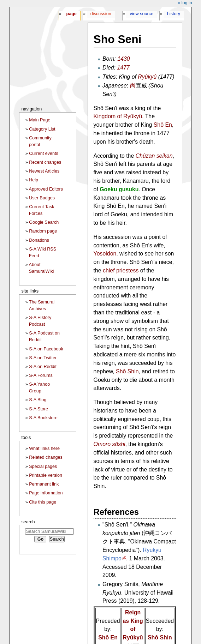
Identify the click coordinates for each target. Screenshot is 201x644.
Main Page (40, 120)
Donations (39, 240)
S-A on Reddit (43, 367)
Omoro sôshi (110, 444)
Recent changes (45, 162)
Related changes (46, 457)
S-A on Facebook (46, 349)
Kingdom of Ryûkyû (118, 116)
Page (71, 14)
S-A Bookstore (43, 418)
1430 (123, 59)
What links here (44, 449)
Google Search (44, 222)
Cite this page (43, 502)
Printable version (46, 475)
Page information (46, 493)
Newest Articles (44, 171)
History (174, 14)
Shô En (163, 125)
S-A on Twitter (43, 358)
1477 (123, 68)
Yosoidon (105, 254)
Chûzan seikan (154, 156)
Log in (187, 3)
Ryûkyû (147, 77)
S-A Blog (38, 400)
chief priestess (121, 270)
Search (28, 522)
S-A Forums (41, 375)
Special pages (43, 467)
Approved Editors (46, 189)
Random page (43, 231)
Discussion (101, 14)
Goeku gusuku (119, 189)
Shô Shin (127, 371)
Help (34, 180)
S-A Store (39, 409)
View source (142, 14)
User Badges (42, 198)
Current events (44, 154)
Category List (42, 129)
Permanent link (44, 484)
